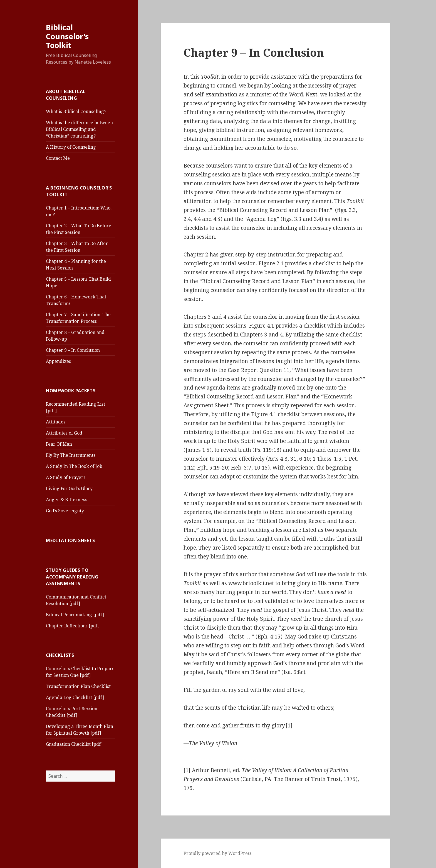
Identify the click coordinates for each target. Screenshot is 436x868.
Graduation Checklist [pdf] (74, 744)
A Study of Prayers (66, 477)
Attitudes (56, 422)
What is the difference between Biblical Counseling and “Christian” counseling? (79, 129)
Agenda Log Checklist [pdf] (75, 697)
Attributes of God (64, 433)
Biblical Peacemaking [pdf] (75, 615)
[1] (289, 725)
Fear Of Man (59, 444)
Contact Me (58, 158)
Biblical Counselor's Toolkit (67, 36)
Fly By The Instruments (71, 455)
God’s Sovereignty (65, 511)
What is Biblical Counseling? (76, 111)
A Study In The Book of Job (74, 466)
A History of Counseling (71, 147)
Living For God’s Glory (69, 488)
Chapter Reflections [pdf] (73, 626)
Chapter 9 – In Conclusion (73, 350)
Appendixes (58, 361)
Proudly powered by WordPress (218, 853)
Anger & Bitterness (66, 500)
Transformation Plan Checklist (78, 686)
